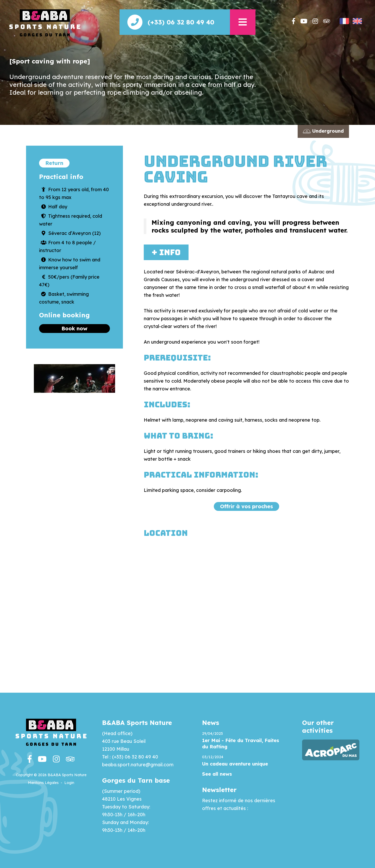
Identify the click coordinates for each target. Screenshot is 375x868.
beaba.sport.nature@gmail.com (138, 765)
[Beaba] (45, 22)
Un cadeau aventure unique (235, 764)
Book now (74, 328)
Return (54, 163)
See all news (217, 774)
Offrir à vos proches (246, 506)
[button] (243, 22)
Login (69, 783)
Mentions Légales (43, 783)
